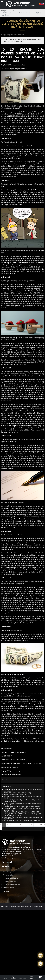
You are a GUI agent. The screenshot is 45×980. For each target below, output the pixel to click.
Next (40, 825)
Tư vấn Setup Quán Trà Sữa (11, 884)
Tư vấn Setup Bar (8, 875)
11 (36, 825)
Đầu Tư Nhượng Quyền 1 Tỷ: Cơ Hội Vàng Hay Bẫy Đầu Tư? (22, 821)
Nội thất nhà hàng (9, 888)
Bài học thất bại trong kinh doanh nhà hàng (17, 793)
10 (31, 825)
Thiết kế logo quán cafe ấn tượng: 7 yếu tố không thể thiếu (22, 807)
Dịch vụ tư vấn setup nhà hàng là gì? (15, 795)
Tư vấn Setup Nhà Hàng (10, 878)
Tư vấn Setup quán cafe (10, 872)
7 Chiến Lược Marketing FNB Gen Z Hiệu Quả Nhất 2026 (21, 812)
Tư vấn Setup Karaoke (10, 881)
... (28, 825)
